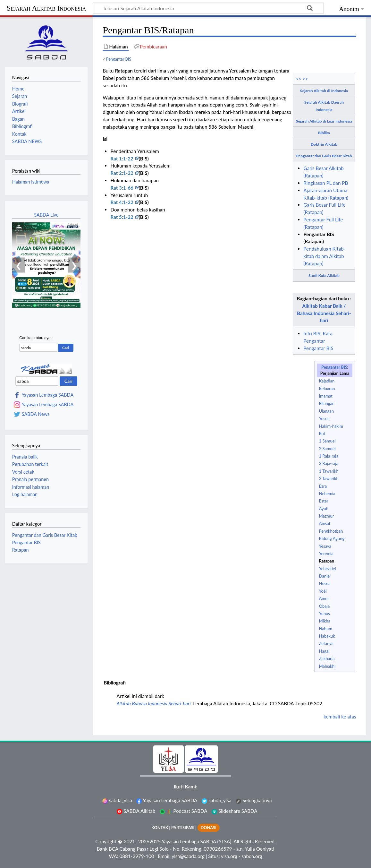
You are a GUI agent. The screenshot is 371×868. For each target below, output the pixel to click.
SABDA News (36, 414)
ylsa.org (229, 856)
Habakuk (327, 636)
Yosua (324, 418)
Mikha (325, 621)
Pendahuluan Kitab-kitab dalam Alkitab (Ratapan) (324, 256)
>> (306, 79)
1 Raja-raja (329, 456)
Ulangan (326, 411)
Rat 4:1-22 (122, 202)
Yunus (325, 614)
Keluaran (327, 389)
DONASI (209, 828)
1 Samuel (327, 441)
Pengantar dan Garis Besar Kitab (324, 156)
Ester (324, 501)
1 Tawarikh (329, 471)
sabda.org (252, 856)
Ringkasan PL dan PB (326, 183)
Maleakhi (327, 666)
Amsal (325, 523)
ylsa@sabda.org (188, 856)
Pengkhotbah (331, 531)
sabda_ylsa (117, 800)
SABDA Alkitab (136, 811)
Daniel (325, 576)
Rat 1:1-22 (122, 159)
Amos (324, 598)
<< (299, 79)
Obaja (324, 606)
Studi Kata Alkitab (324, 275)
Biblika (324, 133)
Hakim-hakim (331, 426)
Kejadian (327, 381)
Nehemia (327, 494)
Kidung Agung (332, 538)
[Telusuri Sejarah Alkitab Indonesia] (208, 8)
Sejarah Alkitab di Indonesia (324, 91)
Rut (322, 434)
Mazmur (327, 516)
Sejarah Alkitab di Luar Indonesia (324, 121)
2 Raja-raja (329, 463)
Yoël (323, 591)
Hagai (324, 651)
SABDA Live (46, 215)
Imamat (326, 396)
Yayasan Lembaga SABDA (48, 395)
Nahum (326, 629)
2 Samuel (327, 449)
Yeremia (326, 554)
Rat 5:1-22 (122, 217)
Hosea (325, 583)
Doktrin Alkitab (324, 144)
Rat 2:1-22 (122, 173)
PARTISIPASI (183, 828)
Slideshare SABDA (234, 811)
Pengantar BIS (119, 59)
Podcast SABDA (183, 811)
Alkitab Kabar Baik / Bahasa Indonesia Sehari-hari (324, 313)
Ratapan (327, 561)
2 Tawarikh (329, 478)
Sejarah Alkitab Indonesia (46, 8)
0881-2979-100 (137, 856)
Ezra (323, 486)
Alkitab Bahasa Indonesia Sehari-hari (154, 703)
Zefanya (326, 643)
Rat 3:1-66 (122, 188)
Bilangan (327, 403)
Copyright (106, 841)
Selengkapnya (254, 800)
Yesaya (325, 546)
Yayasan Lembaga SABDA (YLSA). (197, 841)
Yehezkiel (328, 569)
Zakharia (327, 658)
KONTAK (160, 828)
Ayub (324, 509)
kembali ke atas (340, 717)
